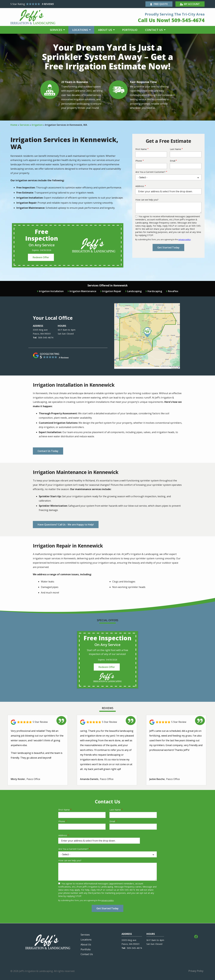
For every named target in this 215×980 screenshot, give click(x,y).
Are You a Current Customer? (150, 172)
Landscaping (134, 291)
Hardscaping (155, 291)
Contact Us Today (48, 451)
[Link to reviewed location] (38, 722)
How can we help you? (147, 200)
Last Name (176, 149)
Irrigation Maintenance (83, 291)
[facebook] (196, 936)
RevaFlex (173, 291)
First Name (141, 149)
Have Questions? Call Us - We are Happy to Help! (66, 525)
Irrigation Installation (51, 291)
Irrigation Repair (112, 291)
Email (173, 161)
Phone (139, 161)
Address (140, 186)
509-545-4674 (46, 337)
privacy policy (185, 239)
